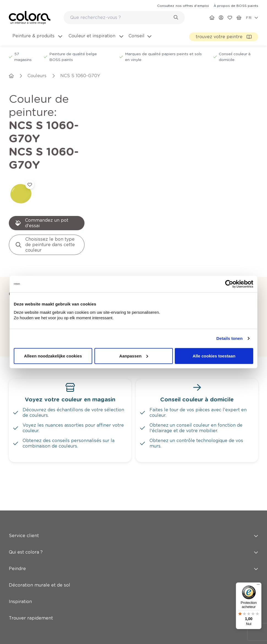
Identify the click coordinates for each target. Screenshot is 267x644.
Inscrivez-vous (104, 596)
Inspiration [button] (133, 522)
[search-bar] (121, 18)
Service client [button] (133, 456)
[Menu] (258, 586)
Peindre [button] (133, 489)
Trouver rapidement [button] (133, 538)
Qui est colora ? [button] (133, 472)
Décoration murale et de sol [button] (133, 505)
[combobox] (124, 18)
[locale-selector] (252, 18)
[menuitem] (37, 39)
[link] (183, 5)
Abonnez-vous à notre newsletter (57, 573)
